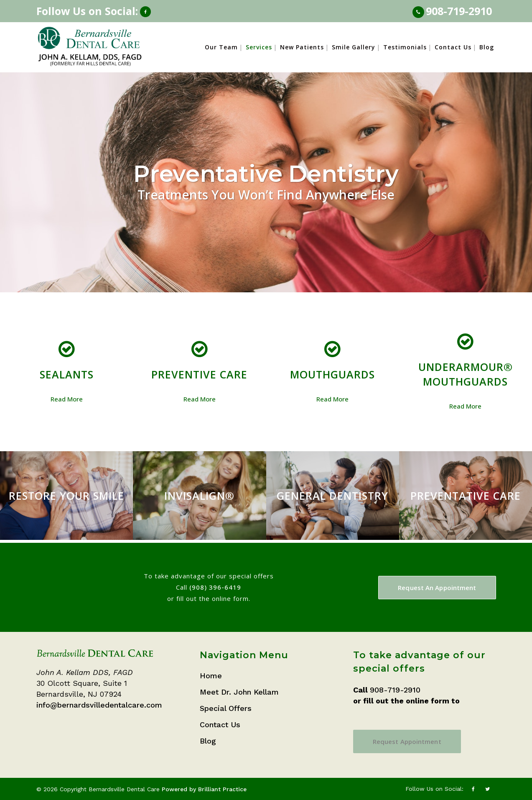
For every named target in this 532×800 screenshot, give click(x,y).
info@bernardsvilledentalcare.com (99, 705)
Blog (208, 741)
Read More (67, 399)
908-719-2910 (459, 11)
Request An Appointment (437, 588)
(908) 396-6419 (215, 587)
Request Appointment (407, 741)
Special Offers (226, 708)
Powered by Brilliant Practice (204, 789)
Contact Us (220, 725)
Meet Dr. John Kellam (239, 692)
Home (211, 676)
